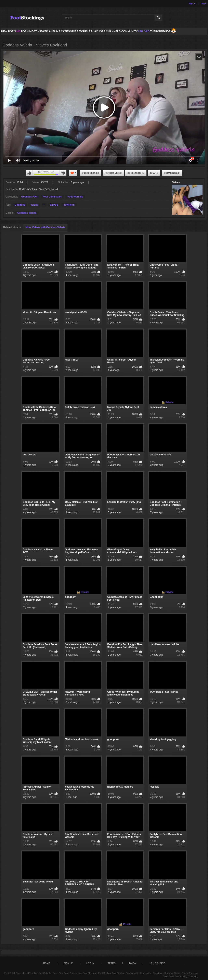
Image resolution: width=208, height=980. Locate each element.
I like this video (29, 173)
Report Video (113, 173)
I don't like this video (63, 173)
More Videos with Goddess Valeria (45, 227)
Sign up (192, 3)
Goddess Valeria (27, 213)
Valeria (34, 205)
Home (47, 963)
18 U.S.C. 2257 (157, 963)
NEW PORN (9, 31)
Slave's (54, 205)
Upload (144, 31)
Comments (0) (172, 173)
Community (129, 31)
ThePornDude (160, 31)
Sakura (176, 182)
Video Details (91, 173)
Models (84, 31)
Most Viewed (39, 31)
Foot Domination (52, 197)
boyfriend (69, 205)
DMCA (133, 963)
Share (154, 173)
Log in (204, 3)
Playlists (98, 31)
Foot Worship (75, 197)
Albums (55, 31)
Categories (70, 31)
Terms (112, 963)
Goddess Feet (29, 197)
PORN (23, 31)
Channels (113, 31)
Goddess (20, 205)
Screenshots (136, 173)
